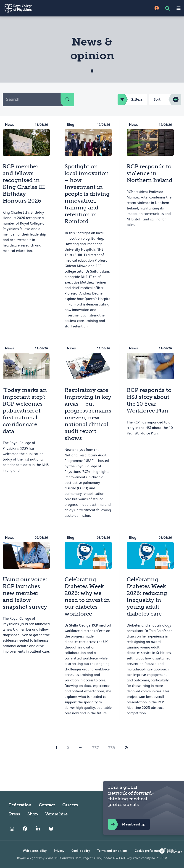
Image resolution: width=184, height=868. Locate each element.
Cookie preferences (148, 851)
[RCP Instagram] (12, 829)
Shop (33, 814)
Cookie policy (81, 851)
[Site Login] (157, 8)
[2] (126, 748)
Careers (70, 805)
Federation (20, 805)
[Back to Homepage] (46, 8)
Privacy (59, 851)
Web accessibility (35, 851)
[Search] (32, 99)
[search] (67, 99)
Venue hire (56, 814)
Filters (130, 99)
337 (95, 748)
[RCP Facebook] (25, 829)
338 (112, 748)
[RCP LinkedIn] (38, 829)
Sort (157, 99)
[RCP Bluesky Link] (51, 829)
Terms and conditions (112, 851)
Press (15, 814)
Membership (127, 824)
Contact (47, 805)
